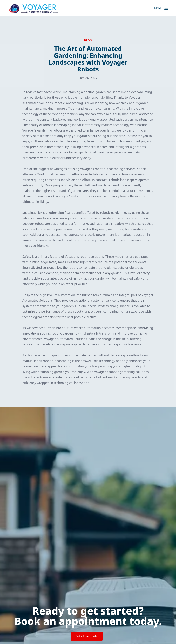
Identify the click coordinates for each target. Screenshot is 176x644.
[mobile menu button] (166, 8)
